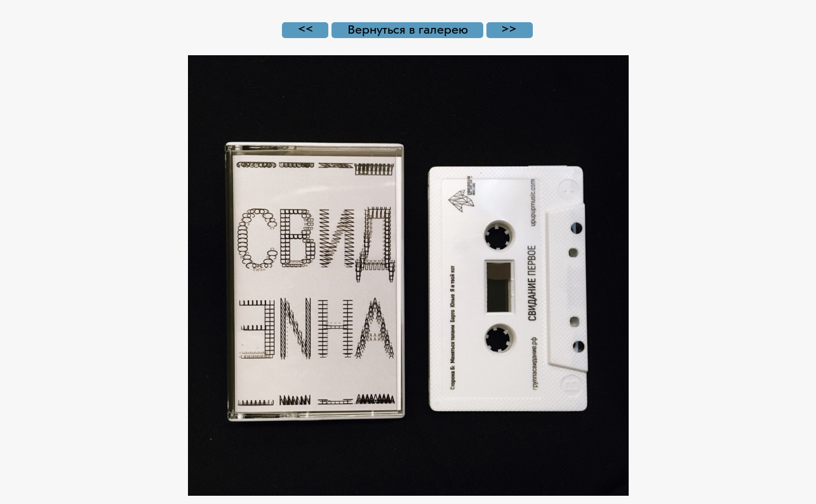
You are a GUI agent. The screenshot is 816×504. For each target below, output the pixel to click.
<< (305, 30)
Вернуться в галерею (408, 30)
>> (509, 30)
